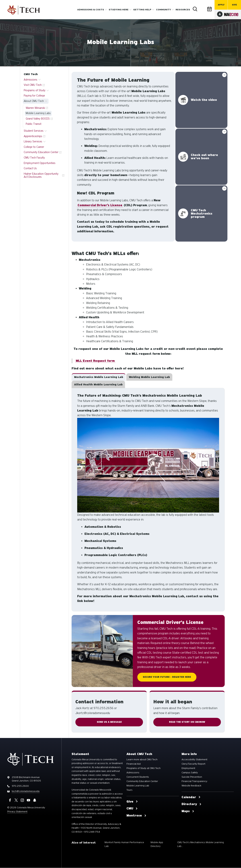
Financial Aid (134, 764)
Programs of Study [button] (35, 90)
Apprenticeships (33, 136)
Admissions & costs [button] (91, 10)
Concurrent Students (138, 777)
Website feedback (191, 786)
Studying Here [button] (119, 10)
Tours (129, 790)
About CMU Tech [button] (34, 101)
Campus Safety (190, 773)
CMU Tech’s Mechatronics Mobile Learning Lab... (201, 845)
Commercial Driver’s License (100, 205)
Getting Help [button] (142, 10)
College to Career (34, 147)
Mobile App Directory (157, 845)
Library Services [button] (33, 141)
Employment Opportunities (40, 163)
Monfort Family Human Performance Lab (124, 845)
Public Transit (34, 124)
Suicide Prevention (192, 777)
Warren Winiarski (35, 108)
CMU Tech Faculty (34, 158)
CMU (132, 809)
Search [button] (195, 9)
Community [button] (163, 10)
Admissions (133, 773)
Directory (202, 9)
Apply (221, 5)
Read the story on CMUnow (187, 722)
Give (234, 5)
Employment (188, 768)
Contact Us (30, 168)
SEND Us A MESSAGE (109, 722)
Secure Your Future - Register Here (167, 677)
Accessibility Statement (194, 760)
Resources (183, 10)
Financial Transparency (194, 781)
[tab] (99, 377)
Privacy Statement (17, 812)
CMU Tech (31, 74)
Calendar (210, 9)
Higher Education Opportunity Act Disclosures (41, 175)
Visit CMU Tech (33, 85)
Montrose (136, 816)
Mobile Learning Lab (138, 786)
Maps (188, 811)
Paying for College (34, 96)
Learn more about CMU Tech (142, 760)
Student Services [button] (34, 131)
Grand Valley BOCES (38, 119)
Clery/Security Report (193, 764)
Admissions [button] (31, 80)
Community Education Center (41, 152)
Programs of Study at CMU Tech (144, 768)
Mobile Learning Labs (38, 113)
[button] (99, 377)
